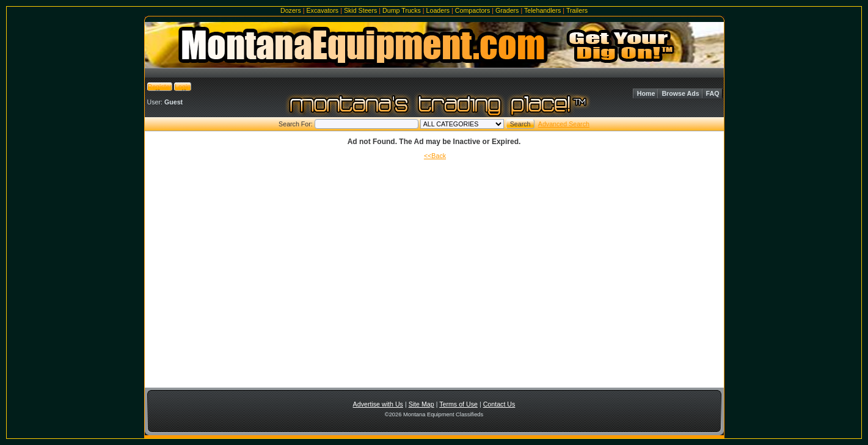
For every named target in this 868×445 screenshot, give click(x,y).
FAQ (713, 93)
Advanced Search (564, 124)
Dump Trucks (402, 10)
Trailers (577, 10)
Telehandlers (542, 10)
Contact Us (499, 404)
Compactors (472, 10)
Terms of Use (458, 404)
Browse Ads (680, 93)
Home (646, 93)
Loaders (438, 10)
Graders (507, 10)
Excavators (322, 10)
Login (183, 87)
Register (160, 87)
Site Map (421, 404)
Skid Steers (361, 10)
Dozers (291, 10)
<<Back (435, 156)
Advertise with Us (378, 404)
